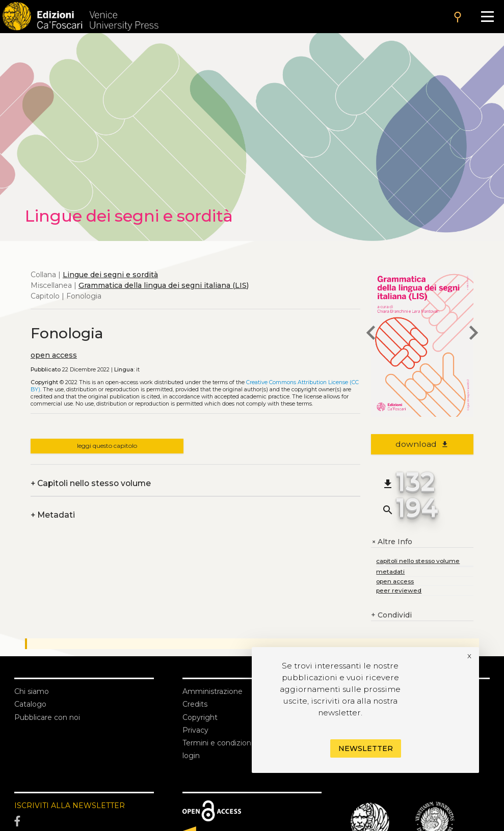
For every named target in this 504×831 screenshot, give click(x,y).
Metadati (53, 515)
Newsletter (366, 748)
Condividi (391, 615)
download (422, 444)
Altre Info (392, 542)
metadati (390, 571)
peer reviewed (399, 590)
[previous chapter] (371, 334)
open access (54, 355)
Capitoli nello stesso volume (91, 483)
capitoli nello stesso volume (418, 561)
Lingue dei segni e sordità (110, 275)
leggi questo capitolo (107, 446)
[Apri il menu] (487, 17)
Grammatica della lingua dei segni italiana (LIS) (164, 285)
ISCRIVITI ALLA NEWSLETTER (70, 806)
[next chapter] (473, 334)
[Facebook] (84, 822)
